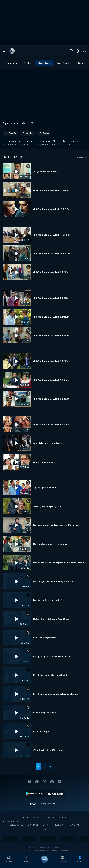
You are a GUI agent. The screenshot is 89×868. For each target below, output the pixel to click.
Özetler (28, 63)
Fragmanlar (11, 63)
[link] (12, 51)
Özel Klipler (44, 63)
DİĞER (44, 829)
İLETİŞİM (59, 825)
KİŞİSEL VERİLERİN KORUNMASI (24, 825)
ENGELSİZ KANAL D (32, 818)
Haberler (80, 63)
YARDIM (47, 825)
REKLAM (50, 818)
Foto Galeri (63, 63)
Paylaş (44, 133)
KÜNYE (62, 818)
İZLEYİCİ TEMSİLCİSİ (12, 821)
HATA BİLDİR (74, 825)
